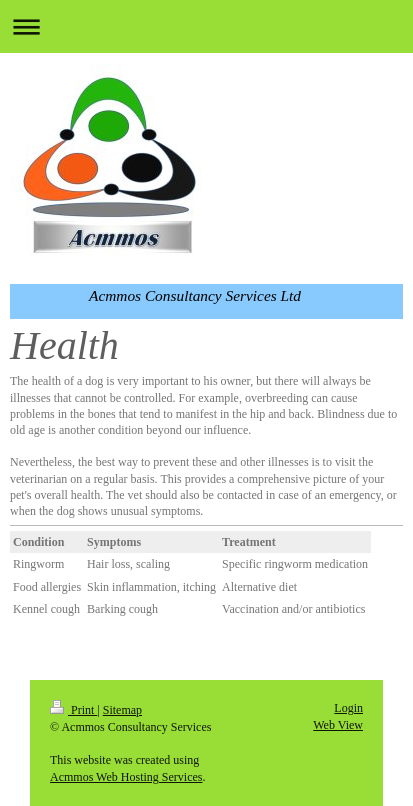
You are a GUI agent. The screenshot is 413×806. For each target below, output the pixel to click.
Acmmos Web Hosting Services (126, 777)
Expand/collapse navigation (206, 26)
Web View (338, 725)
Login (348, 708)
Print (73, 710)
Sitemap (122, 710)
